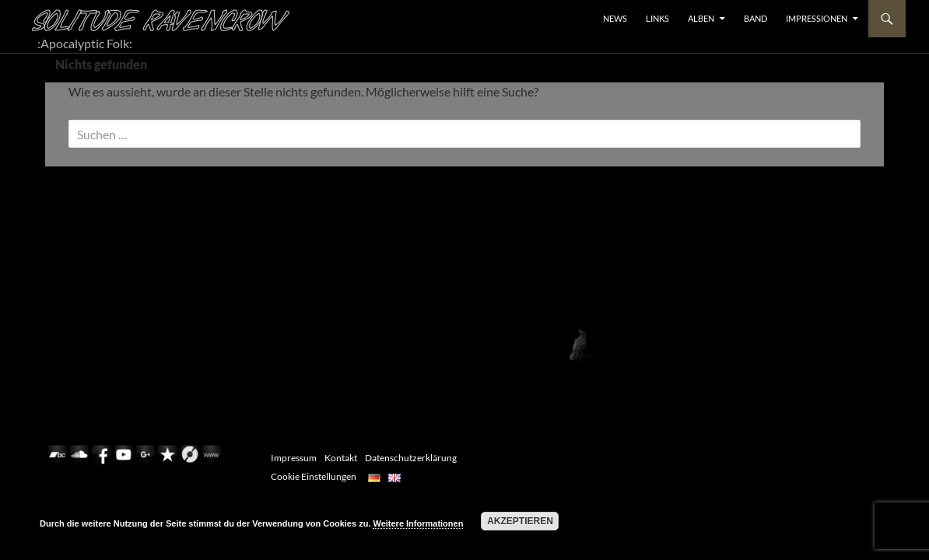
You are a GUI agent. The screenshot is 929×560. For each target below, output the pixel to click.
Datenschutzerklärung (411, 458)
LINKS (657, 18)
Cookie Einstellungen (314, 476)
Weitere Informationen (418, 523)
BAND (755, 18)
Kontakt (341, 458)
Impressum (294, 458)
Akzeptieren (520, 521)
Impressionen (817, 18)
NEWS (615, 18)
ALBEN (701, 18)
